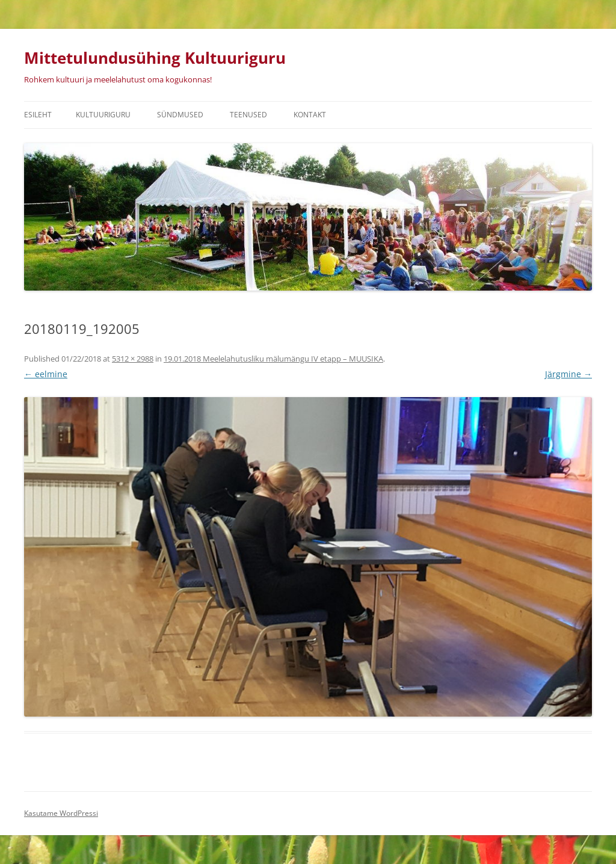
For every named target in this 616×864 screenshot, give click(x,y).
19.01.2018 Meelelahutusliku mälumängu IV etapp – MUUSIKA (273, 359)
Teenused (248, 115)
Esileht (38, 115)
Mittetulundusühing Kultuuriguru (155, 58)
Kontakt (310, 115)
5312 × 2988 (133, 359)
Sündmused (180, 115)
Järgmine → (568, 374)
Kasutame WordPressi (61, 813)
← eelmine (46, 374)
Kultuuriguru (103, 115)
